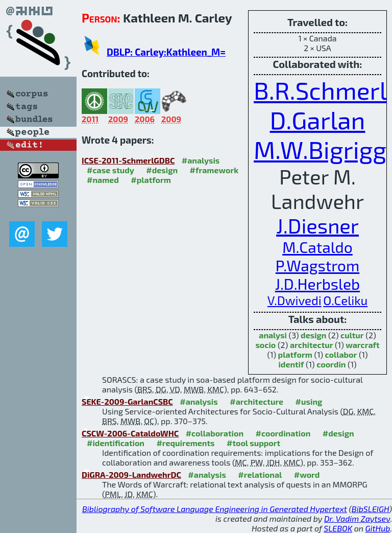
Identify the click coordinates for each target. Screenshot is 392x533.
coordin (331, 364)
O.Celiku (345, 300)
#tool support (253, 443)
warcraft (362, 345)
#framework (214, 170)
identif (291, 364)
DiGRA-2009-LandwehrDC (131, 474)
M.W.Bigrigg (320, 149)
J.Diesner (317, 225)
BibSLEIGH (370, 509)
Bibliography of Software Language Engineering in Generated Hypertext (215, 509)
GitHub (378, 528)
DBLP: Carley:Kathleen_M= (166, 52)
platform (295, 354)
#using (309, 401)
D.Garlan (318, 120)
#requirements (185, 443)
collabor (341, 354)
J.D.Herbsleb (317, 284)
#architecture (256, 401)
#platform (151, 180)
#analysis (201, 160)
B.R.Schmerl (320, 90)
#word (307, 474)
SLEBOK (338, 528)
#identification (116, 443)
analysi (273, 335)
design (313, 335)
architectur (312, 345)
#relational (260, 474)
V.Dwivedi (295, 300)
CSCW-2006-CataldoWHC (130, 433)
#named (103, 180)
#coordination (283, 433)
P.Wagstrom (317, 265)
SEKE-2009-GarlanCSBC (127, 401)
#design (162, 170)
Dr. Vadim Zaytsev (357, 518)
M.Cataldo (317, 247)
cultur (352, 335)
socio (265, 345)
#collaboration (215, 433)
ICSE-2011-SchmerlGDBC (128, 160)
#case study (111, 170)
